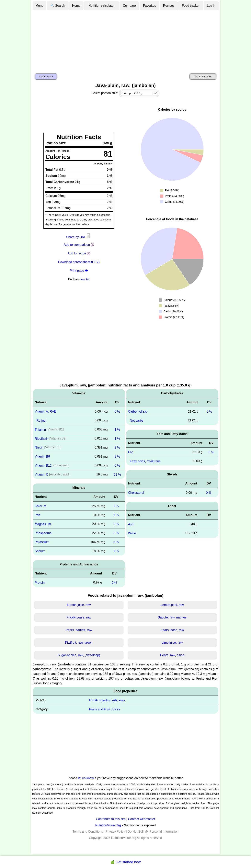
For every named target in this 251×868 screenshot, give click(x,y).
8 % (209, 412)
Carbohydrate (138, 412)
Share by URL (79, 237)
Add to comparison (77, 245)
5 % (116, 524)
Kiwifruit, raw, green (79, 643)
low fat (85, 279)
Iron (38, 515)
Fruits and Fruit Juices (104, 709)
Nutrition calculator (102, 6)
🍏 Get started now (125, 862)
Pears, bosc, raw (172, 630)
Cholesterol (136, 493)
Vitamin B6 (42, 456)
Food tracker (191, 6)
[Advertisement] (126, 40)
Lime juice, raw (172, 643)
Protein (40, 583)
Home (76, 6)
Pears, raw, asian (172, 655)
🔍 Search (58, 6)
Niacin (39, 447)
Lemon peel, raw (172, 605)
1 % (117, 430)
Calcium (40, 506)
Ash (131, 524)
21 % (117, 474)
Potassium (42, 542)
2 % (117, 447)
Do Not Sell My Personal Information (153, 832)
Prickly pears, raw (79, 617)
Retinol (41, 421)
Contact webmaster (142, 819)
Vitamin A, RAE (46, 412)
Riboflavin (42, 438)
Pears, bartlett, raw (79, 630)
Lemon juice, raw (79, 605)
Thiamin (40, 430)
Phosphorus (43, 533)
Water (132, 533)
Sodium (40, 551)
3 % (117, 456)
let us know (86, 778)
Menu (40, 6)
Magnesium (43, 524)
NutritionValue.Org (108, 825)
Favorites (150, 6)
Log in (211, 6)
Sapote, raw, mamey (172, 617)
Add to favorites (203, 77)
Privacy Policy (115, 832)
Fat (130, 452)
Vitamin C (42, 474)
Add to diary (46, 77)
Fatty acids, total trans (145, 461)
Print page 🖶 (79, 271)
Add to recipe (77, 253)
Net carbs (136, 421)
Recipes (169, 6)
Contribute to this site (111, 819)
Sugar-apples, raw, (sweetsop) (79, 655)
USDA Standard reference (107, 700)
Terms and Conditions (88, 832)
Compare (129, 6)
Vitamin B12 (43, 466)
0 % (117, 412)
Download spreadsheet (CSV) (79, 262)
